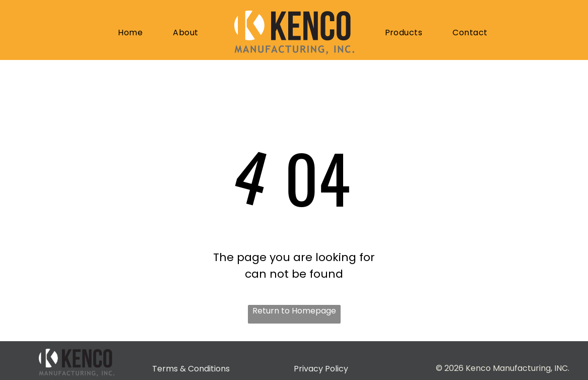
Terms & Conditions (191, 369)
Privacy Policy (321, 369)
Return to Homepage (294, 311)
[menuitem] (133, 33)
